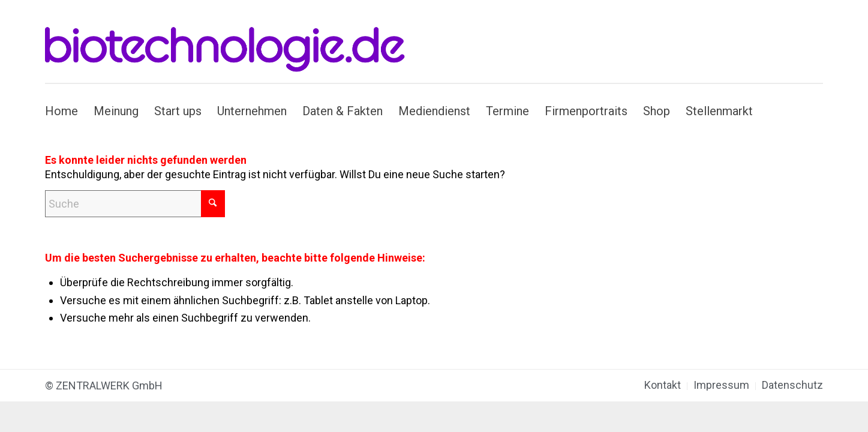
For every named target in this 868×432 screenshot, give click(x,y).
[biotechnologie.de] (232, 41)
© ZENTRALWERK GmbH (104, 385)
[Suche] (135, 204)
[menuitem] (65, 111)
